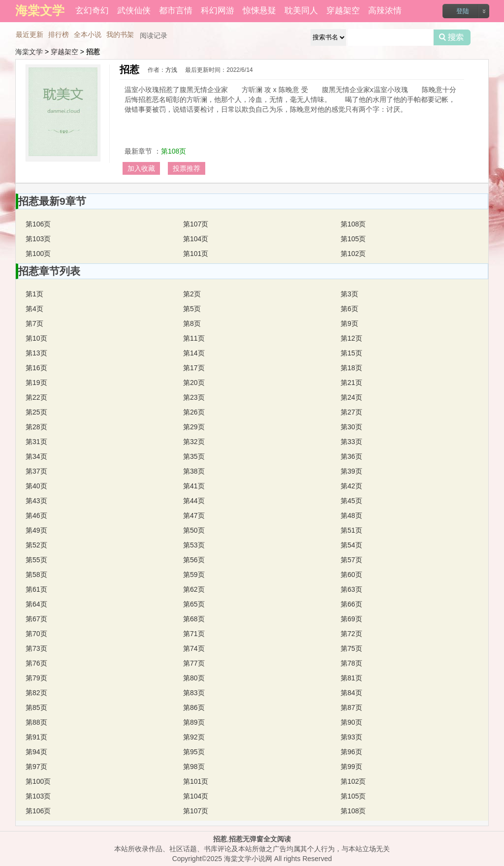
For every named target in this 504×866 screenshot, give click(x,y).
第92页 (194, 737)
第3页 (349, 294)
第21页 (351, 383)
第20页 (194, 383)
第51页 (351, 530)
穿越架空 (343, 11)
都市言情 (176, 11)
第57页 (351, 560)
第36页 (351, 456)
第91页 (36, 737)
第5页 (192, 309)
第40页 (36, 486)
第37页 (36, 471)
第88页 (36, 722)
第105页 (353, 239)
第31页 (36, 442)
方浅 (171, 70)
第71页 (194, 634)
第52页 (36, 545)
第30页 (351, 427)
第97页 (36, 767)
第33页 (351, 442)
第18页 (351, 368)
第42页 (351, 486)
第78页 (351, 663)
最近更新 (30, 34)
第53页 (194, 545)
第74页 (194, 648)
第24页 (351, 397)
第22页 (36, 397)
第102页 (353, 254)
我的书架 (120, 34)
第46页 (36, 515)
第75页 (351, 648)
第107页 (196, 224)
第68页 (194, 619)
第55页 (36, 560)
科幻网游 (218, 11)
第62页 (194, 589)
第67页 (36, 619)
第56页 (194, 560)
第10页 (36, 338)
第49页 (36, 530)
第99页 (351, 767)
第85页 (36, 707)
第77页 (194, 663)
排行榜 (59, 34)
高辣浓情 (385, 11)
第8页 (192, 323)
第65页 (194, 604)
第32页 (194, 442)
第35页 (194, 456)
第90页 (351, 722)
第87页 (351, 707)
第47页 (194, 515)
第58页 (36, 575)
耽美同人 (301, 11)
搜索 (452, 37)
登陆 (463, 11)
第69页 (351, 619)
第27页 (351, 412)
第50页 (194, 530)
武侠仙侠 (134, 11)
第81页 (351, 678)
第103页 (38, 239)
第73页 (36, 648)
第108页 (173, 151)
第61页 (36, 589)
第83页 (194, 693)
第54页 (351, 545)
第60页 (351, 575)
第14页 (194, 353)
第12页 (351, 338)
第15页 (351, 353)
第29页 (194, 427)
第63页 (351, 589)
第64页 (36, 604)
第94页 (36, 752)
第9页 (349, 323)
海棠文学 (29, 52)
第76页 (36, 663)
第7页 (34, 323)
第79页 (36, 678)
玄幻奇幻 (92, 11)
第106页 (38, 224)
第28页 (36, 427)
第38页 (194, 471)
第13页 (36, 353)
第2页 (192, 294)
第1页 (34, 294)
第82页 (36, 693)
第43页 (36, 501)
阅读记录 (154, 35)
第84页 (351, 693)
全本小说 (88, 34)
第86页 (194, 707)
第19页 (36, 383)
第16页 (36, 368)
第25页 (36, 412)
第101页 (196, 254)
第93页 (351, 737)
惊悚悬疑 (259, 11)
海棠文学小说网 (248, 859)
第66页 (351, 604)
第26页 (194, 412)
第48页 (351, 515)
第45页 (351, 501)
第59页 (194, 575)
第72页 (351, 634)
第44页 (194, 501)
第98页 (194, 767)
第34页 (36, 456)
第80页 (194, 678)
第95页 (194, 752)
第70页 (36, 634)
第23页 (194, 397)
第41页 (194, 486)
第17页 (194, 368)
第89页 (194, 722)
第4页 (34, 309)
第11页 (194, 338)
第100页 (38, 254)
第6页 (349, 309)
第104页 (196, 239)
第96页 (351, 752)
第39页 (351, 471)
